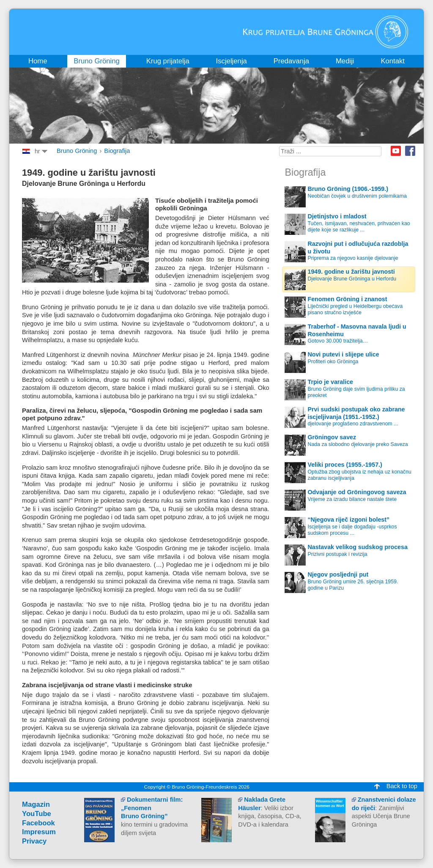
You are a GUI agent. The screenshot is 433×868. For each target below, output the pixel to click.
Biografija (117, 151)
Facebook (410, 151)
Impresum (39, 832)
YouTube (37, 814)
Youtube (396, 151)
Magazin (36, 804)
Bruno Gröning (77, 151)
